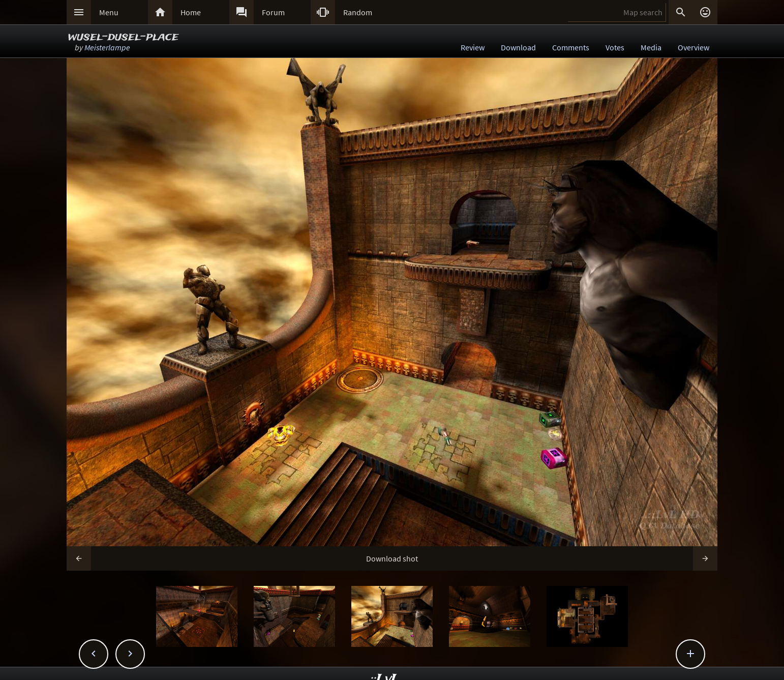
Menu (109, 12)
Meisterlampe (107, 47)
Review (473, 47)
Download (518, 47)
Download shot (392, 558)
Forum (273, 12)
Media (651, 47)
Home (191, 12)
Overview (693, 47)
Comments (571, 47)
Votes (615, 47)
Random (358, 12)
